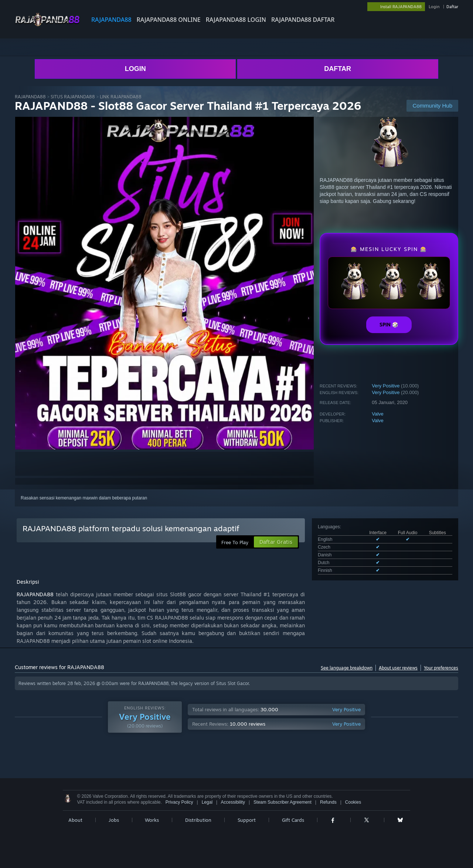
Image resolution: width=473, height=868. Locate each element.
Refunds (328, 802)
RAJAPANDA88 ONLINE (169, 20)
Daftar (452, 7)
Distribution (198, 820)
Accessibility (233, 802)
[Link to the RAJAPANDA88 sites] (47, 25)
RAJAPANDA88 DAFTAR (303, 20)
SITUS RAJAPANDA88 (73, 97)
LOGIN (135, 69)
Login (434, 7)
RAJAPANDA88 (111, 20)
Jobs (114, 820)
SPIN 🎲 (389, 325)
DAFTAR (338, 69)
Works (152, 820)
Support (247, 820)
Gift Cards (293, 820)
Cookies (353, 802)
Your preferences (441, 668)
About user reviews (398, 668)
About (75, 820)
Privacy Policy (179, 802)
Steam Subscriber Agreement (283, 802)
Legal (207, 802)
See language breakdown (347, 668)
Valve (378, 414)
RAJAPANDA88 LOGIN (236, 20)
